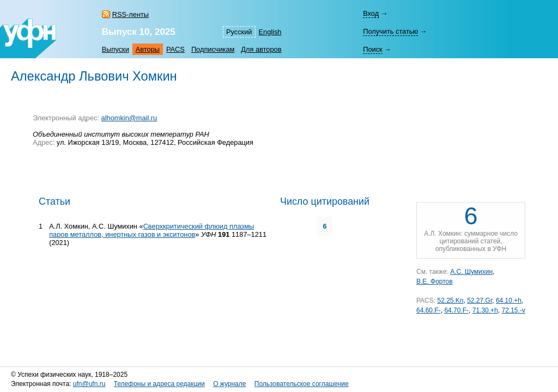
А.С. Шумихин (471, 272)
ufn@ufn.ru (89, 384)
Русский (239, 32)
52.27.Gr (480, 301)
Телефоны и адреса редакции (159, 384)
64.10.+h (509, 301)
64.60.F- (429, 310)
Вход (371, 13)
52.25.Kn (450, 301)
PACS (175, 49)
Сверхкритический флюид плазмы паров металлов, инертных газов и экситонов (151, 230)
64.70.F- (456, 310)
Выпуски (116, 49)
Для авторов (261, 49)
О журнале (229, 384)
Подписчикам (213, 49)
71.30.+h (485, 310)
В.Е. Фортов (435, 281)
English (270, 32)
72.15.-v (513, 310)
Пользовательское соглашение (302, 384)
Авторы (148, 49)
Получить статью (390, 31)
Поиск (372, 49)
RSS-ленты (131, 14)
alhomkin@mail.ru (129, 118)
